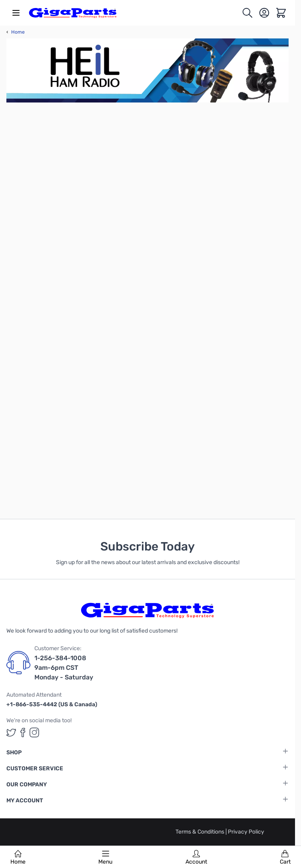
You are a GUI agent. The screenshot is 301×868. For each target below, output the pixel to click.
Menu (105, 858)
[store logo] (73, 13)
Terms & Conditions (200, 832)
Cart (285, 858)
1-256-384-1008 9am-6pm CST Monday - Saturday (64, 668)
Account (196, 858)
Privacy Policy (246, 832)
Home (18, 858)
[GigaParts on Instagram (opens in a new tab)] (34, 732)
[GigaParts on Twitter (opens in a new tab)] (11, 732)
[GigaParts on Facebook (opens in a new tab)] (23, 732)
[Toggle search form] (247, 13)
